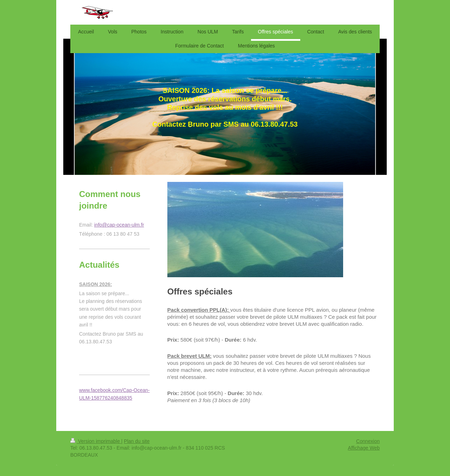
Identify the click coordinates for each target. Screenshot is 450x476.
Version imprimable (96, 441)
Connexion (368, 441)
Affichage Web (364, 448)
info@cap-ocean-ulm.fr (119, 225)
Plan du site (137, 441)
